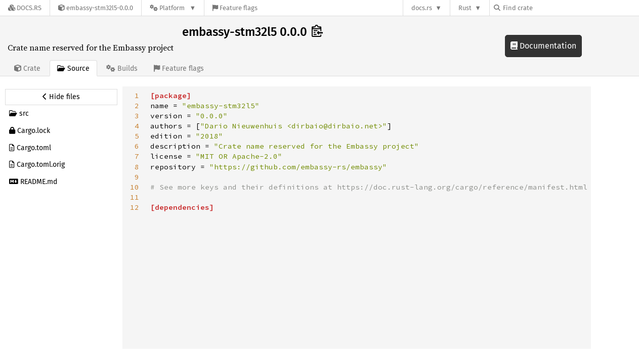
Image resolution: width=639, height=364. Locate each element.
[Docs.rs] (25, 8)
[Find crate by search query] (544, 8)
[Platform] (173, 8)
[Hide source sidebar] (61, 97)
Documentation (543, 46)
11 (135, 197)
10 (135, 187)
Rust (465, 8)
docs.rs (422, 8)
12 (135, 207)
